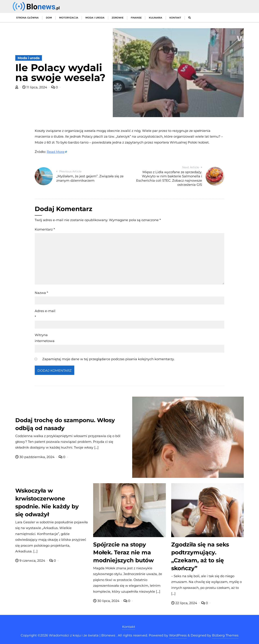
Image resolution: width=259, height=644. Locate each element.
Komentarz (45, 229)
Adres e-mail (45, 314)
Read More (56, 152)
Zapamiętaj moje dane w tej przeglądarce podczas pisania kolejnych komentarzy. (108, 359)
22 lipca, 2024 (185, 603)
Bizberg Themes (225, 635)
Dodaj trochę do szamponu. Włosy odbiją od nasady (65, 424)
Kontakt (129, 627)
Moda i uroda (29, 58)
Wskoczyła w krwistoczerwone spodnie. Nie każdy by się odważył (47, 502)
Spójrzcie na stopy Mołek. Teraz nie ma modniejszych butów (123, 552)
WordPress (178, 635)
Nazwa (41, 293)
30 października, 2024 (35, 457)
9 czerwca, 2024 (31, 561)
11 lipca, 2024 (35, 87)
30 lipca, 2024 (107, 601)
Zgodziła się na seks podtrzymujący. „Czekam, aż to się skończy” (200, 556)
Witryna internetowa (45, 338)
